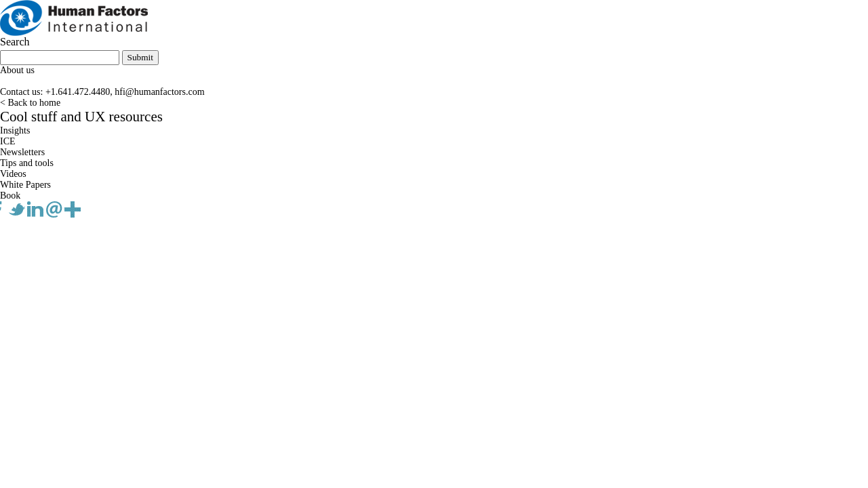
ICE (8, 141)
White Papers (25, 185)
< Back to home (30, 103)
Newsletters (22, 152)
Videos (13, 174)
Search (15, 42)
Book (10, 196)
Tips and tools (27, 163)
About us (17, 70)
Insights (15, 130)
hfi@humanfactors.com (159, 92)
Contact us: (21, 92)
